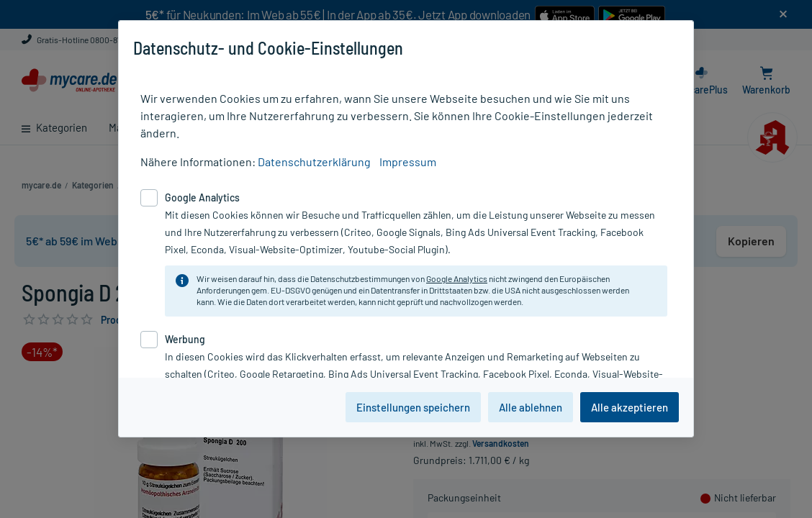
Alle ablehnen (531, 407)
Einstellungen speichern (413, 407)
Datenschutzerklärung (314, 162)
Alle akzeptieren (630, 407)
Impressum (408, 162)
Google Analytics (457, 278)
